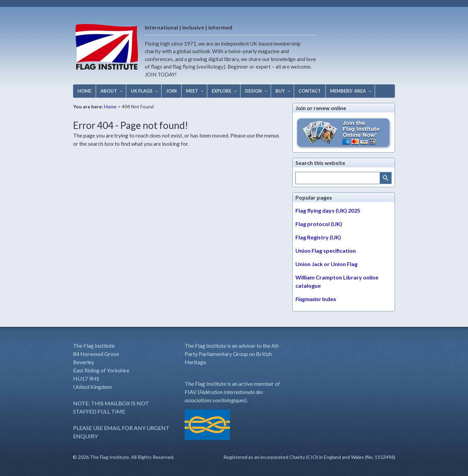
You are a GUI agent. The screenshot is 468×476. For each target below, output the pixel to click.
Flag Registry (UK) (318, 237)
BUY (280, 91)
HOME (84, 91)
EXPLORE (221, 91)
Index (316, 299)
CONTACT (310, 91)
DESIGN (253, 91)
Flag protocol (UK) (319, 224)
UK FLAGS (142, 91)
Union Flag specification (326, 251)
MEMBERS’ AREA (348, 91)
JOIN (171, 91)
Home (110, 106)
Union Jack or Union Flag (326, 264)
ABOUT (109, 91)
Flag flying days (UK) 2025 (328, 210)
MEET (192, 91)
